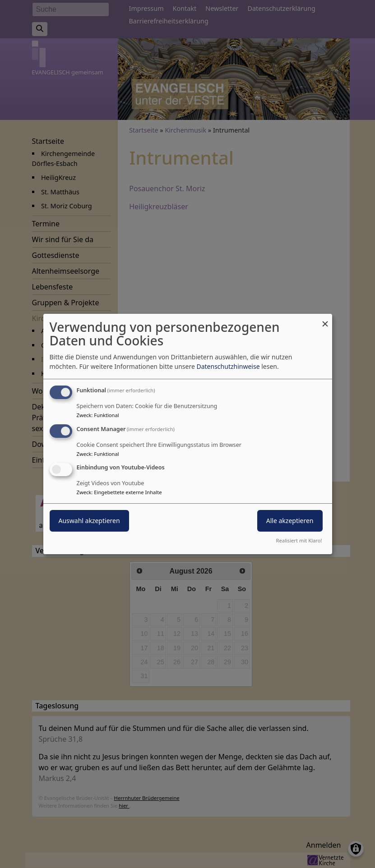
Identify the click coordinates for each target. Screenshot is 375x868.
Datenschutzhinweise (228, 366)
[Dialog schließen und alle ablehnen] (325, 319)
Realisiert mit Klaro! (299, 540)
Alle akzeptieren (290, 521)
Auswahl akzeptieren (89, 521)
